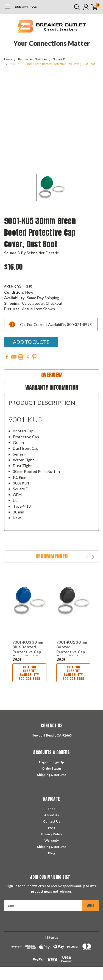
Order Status (52, 768)
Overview (51, 375)
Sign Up (58, 762)
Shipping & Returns (52, 775)
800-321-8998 (26, 7)
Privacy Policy (52, 834)
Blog (52, 853)
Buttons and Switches (33, 59)
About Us (51, 815)
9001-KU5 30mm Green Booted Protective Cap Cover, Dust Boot (52, 64)
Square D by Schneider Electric (32, 253)
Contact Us (51, 821)
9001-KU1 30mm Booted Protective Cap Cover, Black (72, 649)
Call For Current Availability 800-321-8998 (29, 673)
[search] (76, 7)
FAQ (51, 828)
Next (93, 557)
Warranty (52, 840)
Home (8, 59)
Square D (59, 59)
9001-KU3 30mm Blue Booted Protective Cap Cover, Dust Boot (29, 649)
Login (43, 762)
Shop (51, 809)
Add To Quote (31, 342)
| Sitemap (52, 937)
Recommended (51, 556)
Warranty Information (52, 387)
